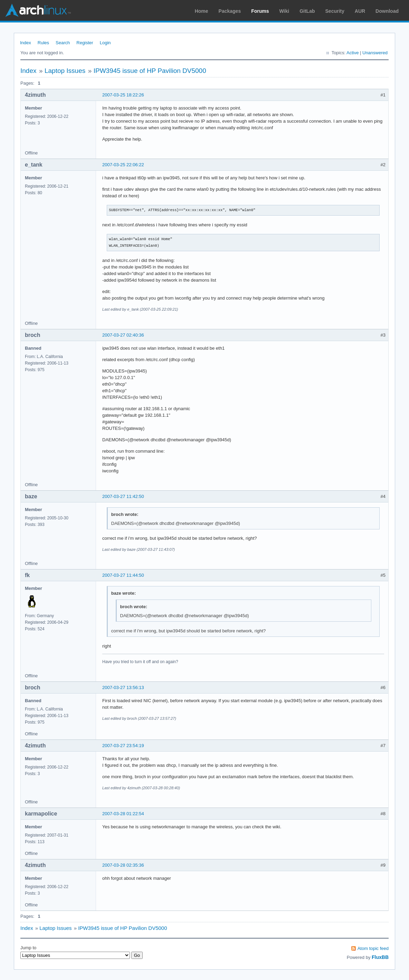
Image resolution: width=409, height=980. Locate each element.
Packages (230, 11)
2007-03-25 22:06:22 (123, 165)
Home (202, 11)
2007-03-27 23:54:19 (123, 746)
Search (63, 43)
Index (26, 43)
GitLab (307, 11)
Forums (260, 11)
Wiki (284, 11)
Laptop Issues (65, 71)
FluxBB (380, 957)
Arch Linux (38, 10)
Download (387, 11)
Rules (43, 43)
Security (335, 11)
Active (353, 53)
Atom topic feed (373, 948)
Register (85, 43)
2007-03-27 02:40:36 (123, 335)
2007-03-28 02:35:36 (123, 865)
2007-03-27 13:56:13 (123, 687)
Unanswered (375, 53)
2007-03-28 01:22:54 (123, 814)
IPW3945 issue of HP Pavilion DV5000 (150, 71)
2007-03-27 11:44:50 (123, 575)
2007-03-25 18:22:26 (123, 95)
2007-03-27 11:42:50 (123, 496)
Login (105, 43)
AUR (360, 11)
